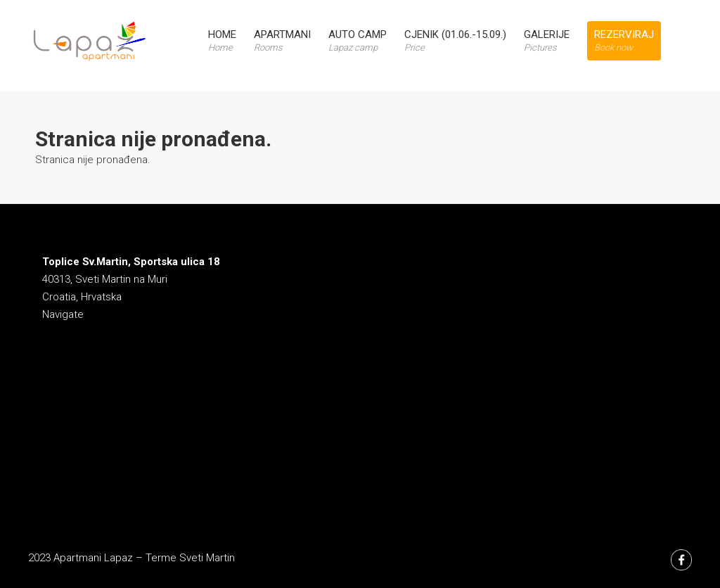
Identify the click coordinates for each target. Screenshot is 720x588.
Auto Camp (358, 40)
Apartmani (282, 40)
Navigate (63, 314)
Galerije (547, 40)
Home (222, 40)
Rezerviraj (624, 40)
